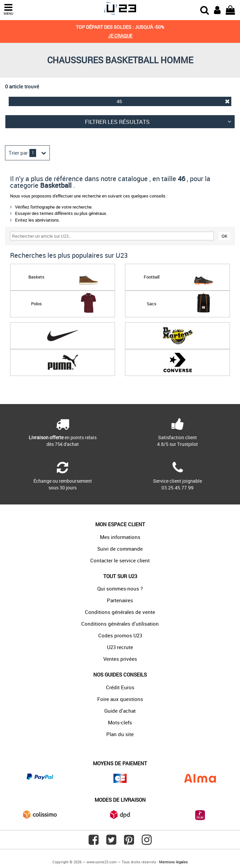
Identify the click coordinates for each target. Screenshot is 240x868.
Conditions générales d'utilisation (120, 624)
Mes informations (120, 537)
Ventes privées (120, 659)
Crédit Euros (120, 687)
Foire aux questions (120, 699)
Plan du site (120, 734)
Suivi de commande (120, 549)
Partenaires (120, 600)
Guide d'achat (120, 711)
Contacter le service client (120, 560)
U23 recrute (120, 647)
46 (173, 101)
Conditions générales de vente (120, 612)
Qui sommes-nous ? (120, 588)
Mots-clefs (120, 722)
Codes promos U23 (120, 635)
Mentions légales (173, 862)
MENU (8, 10)
